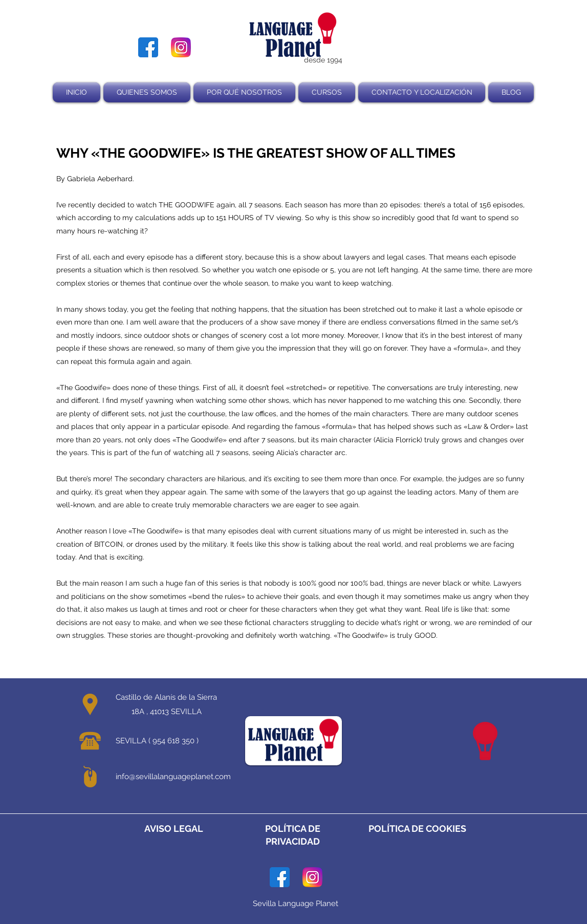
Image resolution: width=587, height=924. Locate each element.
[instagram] (181, 47)
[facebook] (148, 47)
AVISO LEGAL (174, 829)
